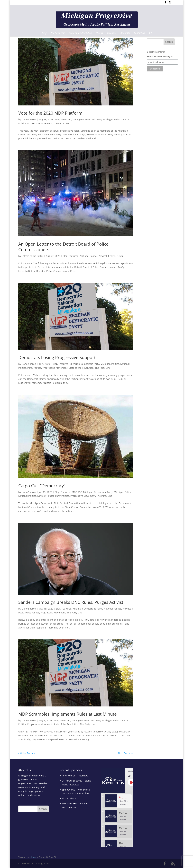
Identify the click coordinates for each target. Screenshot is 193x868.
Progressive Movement (40, 123)
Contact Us (139, 33)
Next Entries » (126, 753)
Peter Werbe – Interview (75, 776)
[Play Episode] (131, 782)
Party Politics (34, 368)
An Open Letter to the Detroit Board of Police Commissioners (63, 247)
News (120, 256)
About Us (125, 33)
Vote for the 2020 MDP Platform (50, 113)
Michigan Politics (113, 119)
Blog (44, 33)
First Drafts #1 (70, 798)
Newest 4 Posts (107, 256)
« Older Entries (27, 753)
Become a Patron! (157, 52)
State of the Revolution (81, 33)
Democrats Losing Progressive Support (57, 357)
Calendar (112, 33)
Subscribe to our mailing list (160, 57)
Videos (100, 33)
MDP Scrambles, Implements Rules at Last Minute (68, 714)
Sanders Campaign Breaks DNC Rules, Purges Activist (71, 602)
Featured (66, 119)
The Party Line (58, 33)
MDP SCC (77, 492)
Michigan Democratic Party (87, 119)
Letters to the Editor (32, 256)
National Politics (89, 256)
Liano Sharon (29, 119)
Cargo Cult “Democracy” (42, 486)
